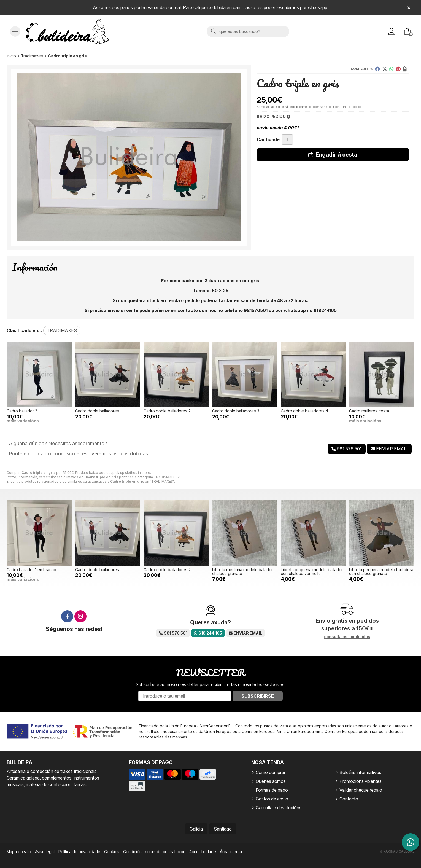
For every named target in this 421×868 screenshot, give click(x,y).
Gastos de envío (272, 799)
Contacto (349, 799)
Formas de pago (272, 790)
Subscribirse (258, 696)
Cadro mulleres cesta (369, 411)
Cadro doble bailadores (97, 411)
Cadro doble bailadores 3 (236, 411)
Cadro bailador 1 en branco (31, 570)
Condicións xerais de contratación (154, 852)
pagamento (303, 107)
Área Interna (231, 852)
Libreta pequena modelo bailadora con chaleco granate (381, 572)
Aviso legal (45, 852)
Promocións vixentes (361, 781)
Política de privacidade (79, 852)
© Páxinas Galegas (397, 851)
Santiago (223, 829)
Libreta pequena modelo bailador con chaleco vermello (312, 572)
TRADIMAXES (165, 477)
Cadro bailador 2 (22, 411)
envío (286, 107)
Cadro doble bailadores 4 (304, 411)
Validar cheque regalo (361, 790)
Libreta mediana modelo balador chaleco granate (242, 572)
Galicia (196, 829)
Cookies (112, 852)
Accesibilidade (203, 852)
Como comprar (271, 772)
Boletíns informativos (360, 772)
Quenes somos (271, 781)
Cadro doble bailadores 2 (167, 411)
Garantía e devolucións (279, 808)
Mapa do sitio (19, 852)
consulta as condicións (347, 637)
